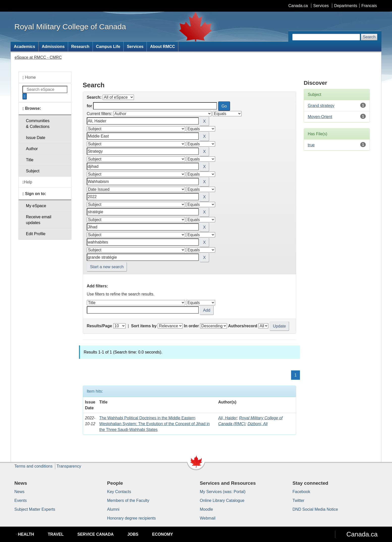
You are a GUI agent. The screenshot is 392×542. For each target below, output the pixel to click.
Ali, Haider (228, 418)
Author (32, 149)
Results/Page (99, 326)
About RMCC (163, 47)
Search (369, 37)
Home (29, 77)
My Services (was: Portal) (223, 492)
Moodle (206, 509)
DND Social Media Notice (315, 509)
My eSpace (36, 206)
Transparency (69, 466)
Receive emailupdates (39, 220)
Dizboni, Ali (257, 424)
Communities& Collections (38, 124)
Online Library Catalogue (222, 500)
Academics (25, 47)
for (89, 106)
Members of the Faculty (128, 500)
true (311, 145)
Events (21, 500)
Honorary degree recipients (132, 518)
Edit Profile (36, 234)
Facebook (301, 492)
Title (30, 160)
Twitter (299, 500)
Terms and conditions (33, 466)
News (19, 492)
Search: (94, 97)
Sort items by (144, 326)
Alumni (113, 509)
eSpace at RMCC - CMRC (38, 57)
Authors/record (243, 326)
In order (191, 326)
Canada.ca (298, 6)
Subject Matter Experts (35, 509)
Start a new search (107, 267)
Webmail (208, 518)
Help (27, 182)
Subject (33, 171)
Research (80, 47)
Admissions (53, 47)
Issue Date (36, 138)
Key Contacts (119, 492)
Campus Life (108, 47)
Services (321, 6)
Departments (346, 6)
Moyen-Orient (320, 117)
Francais (369, 6)
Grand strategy (321, 106)
